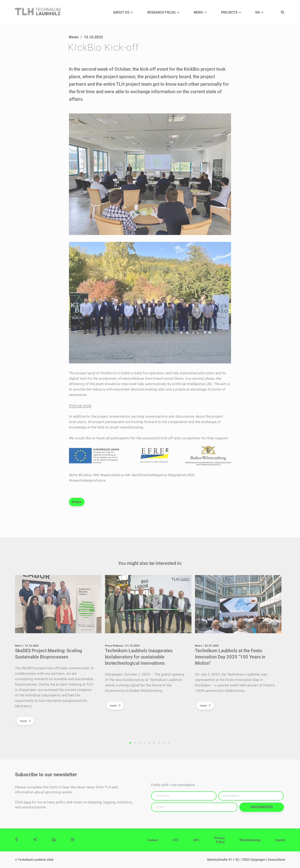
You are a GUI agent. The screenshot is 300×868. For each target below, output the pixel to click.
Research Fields (161, 12)
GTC (176, 840)
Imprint (280, 840)
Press (77, 502)
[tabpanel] (60, 652)
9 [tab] (169, 743)
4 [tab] (145, 743)
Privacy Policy (219, 840)
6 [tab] (154, 743)
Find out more (80, 406)
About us (121, 12)
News (198, 12)
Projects (229, 12)
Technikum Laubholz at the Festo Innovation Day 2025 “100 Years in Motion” (230, 657)
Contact (153, 840)
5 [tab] (149, 743)
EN (257, 12)
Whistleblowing (250, 840)
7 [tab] (159, 743)
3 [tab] (140, 743)
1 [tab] (130, 743)
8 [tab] (164, 743)
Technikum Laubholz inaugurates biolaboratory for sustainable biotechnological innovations (139, 657)
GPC (196, 840)
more (25, 721)
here (27, 802)
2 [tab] (135, 743)
